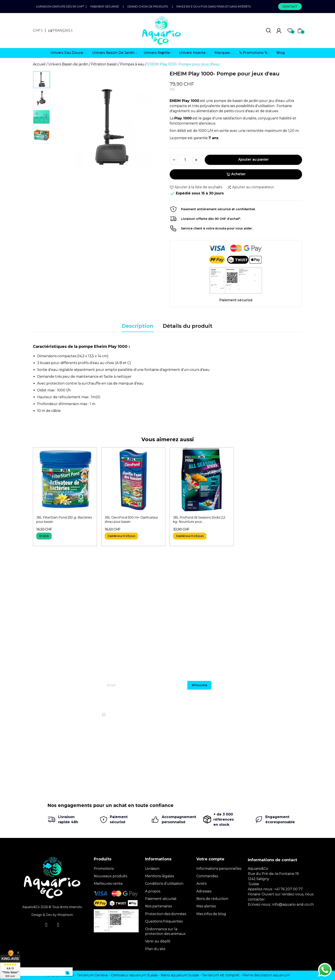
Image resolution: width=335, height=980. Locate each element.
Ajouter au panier (253, 159)
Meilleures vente (108, 884)
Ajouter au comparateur (251, 187)
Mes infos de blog (211, 914)
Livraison (152, 869)
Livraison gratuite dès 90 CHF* (61, 6)
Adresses (204, 891)
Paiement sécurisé (105, 6)
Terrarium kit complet (221, 975)
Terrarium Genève (92, 975)
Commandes (207, 876)
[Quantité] (185, 160)
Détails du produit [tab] (188, 326)
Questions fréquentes (164, 921)
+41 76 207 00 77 (289, 889)
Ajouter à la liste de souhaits (196, 187)
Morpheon (65, 915)
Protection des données (166, 914)
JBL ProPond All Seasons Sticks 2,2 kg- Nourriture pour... (199, 520)
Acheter (236, 174)
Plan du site (155, 949)
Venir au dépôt (158, 941)
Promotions (104, 869)
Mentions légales (159, 876)
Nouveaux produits (110, 876)
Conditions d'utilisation (164, 884)
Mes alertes (206, 906)
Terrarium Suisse (59, 975)
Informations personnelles (219, 869)
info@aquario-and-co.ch (293, 904)
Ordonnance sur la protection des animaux (165, 931)
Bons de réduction (212, 899)
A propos (153, 891)
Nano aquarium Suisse (180, 975)
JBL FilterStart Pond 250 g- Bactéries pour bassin (64, 520)
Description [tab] (138, 326)
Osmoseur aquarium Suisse (134, 975)
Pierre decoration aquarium (266, 975)
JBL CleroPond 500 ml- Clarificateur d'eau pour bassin (131, 520)
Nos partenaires (158, 906)
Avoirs (201, 884)
